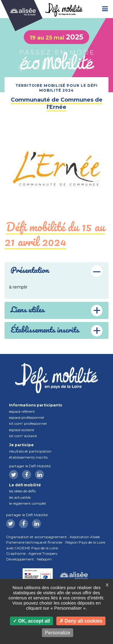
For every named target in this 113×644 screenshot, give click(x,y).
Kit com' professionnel (28, 423)
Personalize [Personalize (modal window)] (58, 633)
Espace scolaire (22, 430)
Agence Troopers (43, 553)
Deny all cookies (81, 621)
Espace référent (22, 411)
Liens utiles (27, 310)
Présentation (30, 271)
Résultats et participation (30, 451)
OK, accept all (31, 621)
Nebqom (44, 559)
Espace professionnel (27, 417)
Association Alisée (85, 537)
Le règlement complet (28, 503)
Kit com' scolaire (23, 436)
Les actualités (20, 497)
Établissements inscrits (28, 457)
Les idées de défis (22, 491)
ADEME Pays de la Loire (37, 548)
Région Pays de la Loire (85, 542)
